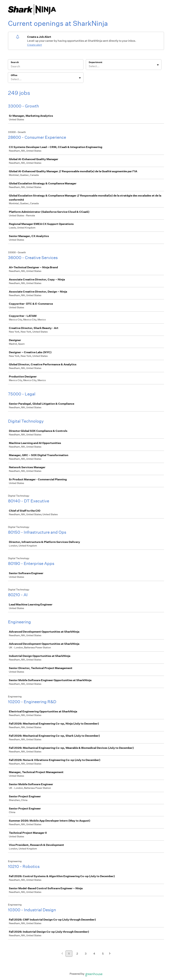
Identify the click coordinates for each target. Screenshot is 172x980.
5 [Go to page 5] (103, 954)
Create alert (35, 45)
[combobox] (89, 66)
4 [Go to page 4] (94, 954)
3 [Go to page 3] (86, 954)
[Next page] (110, 954)
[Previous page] (62, 954)
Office (14, 75)
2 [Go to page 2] (77, 954)
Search (15, 62)
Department (95, 62)
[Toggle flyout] (158, 65)
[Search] (46, 67)
